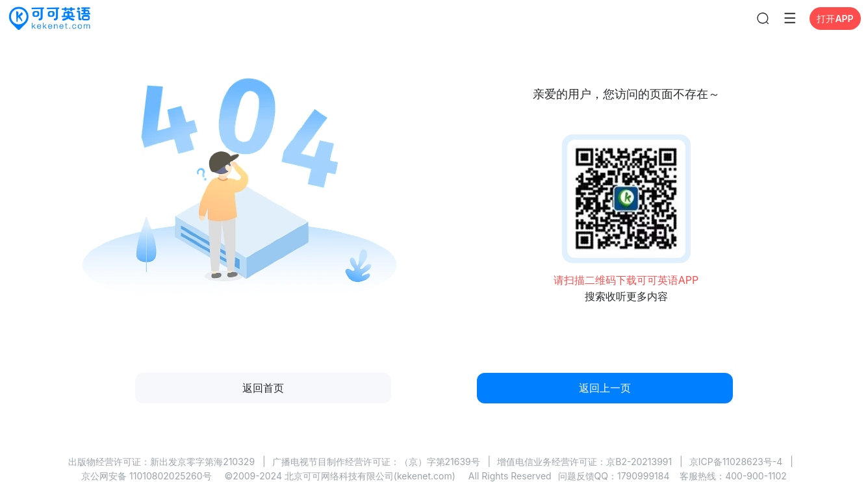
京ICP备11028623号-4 (736, 462)
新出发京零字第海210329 (202, 462)
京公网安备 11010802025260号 (146, 476)
